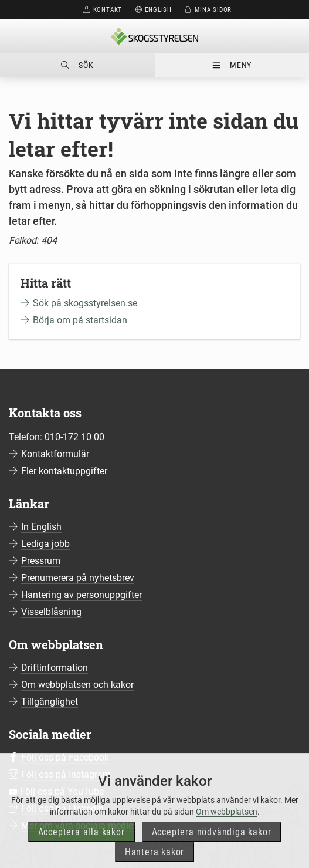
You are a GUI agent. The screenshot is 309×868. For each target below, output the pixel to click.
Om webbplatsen (227, 829)
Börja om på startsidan (80, 320)
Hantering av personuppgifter (82, 595)
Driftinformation (55, 668)
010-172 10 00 (74, 437)
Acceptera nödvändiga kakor (212, 849)
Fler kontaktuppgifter (64, 471)
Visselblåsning (51, 612)
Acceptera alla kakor (82, 849)
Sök (77, 65)
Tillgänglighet (50, 702)
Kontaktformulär (55, 454)
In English (41, 527)
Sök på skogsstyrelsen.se (85, 303)
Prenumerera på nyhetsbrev (78, 578)
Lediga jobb (45, 544)
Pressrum (41, 561)
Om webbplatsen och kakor (77, 685)
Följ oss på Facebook (65, 757)
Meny (232, 65)
